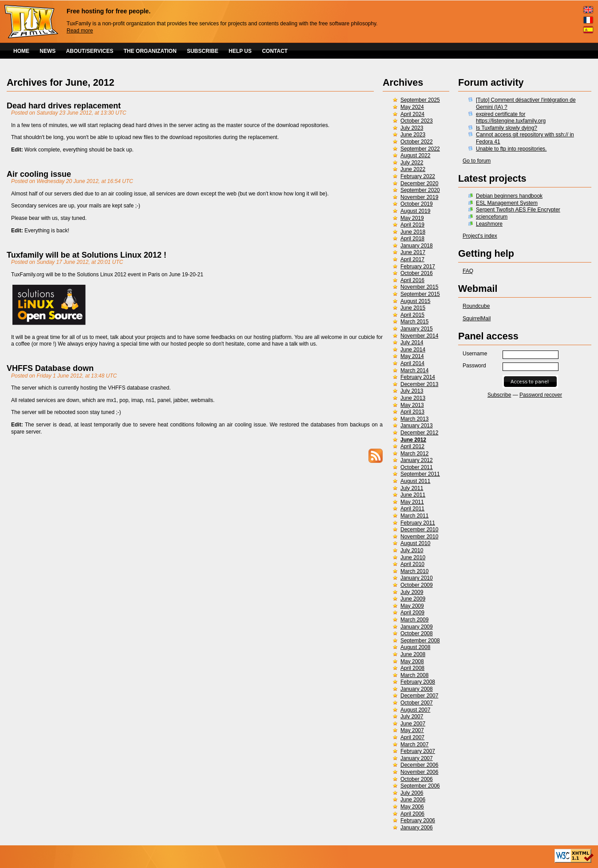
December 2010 (419, 530)
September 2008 (420, 641)
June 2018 (413, 232)
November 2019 (419, 197)
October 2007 (417, 703)
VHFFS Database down (50, 368)
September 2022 (420, 149)
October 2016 (417, 273)
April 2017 (412, 259)
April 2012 (412, 446)
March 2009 (414, 620)
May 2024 (412, 107)
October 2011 (417, 467)
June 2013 (413, 398)
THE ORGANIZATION (150, 51)
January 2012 (417, 460)
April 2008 (412, 668)
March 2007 (414, 745)
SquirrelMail (477, 319)
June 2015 (413, 308)
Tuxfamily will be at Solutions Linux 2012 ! (87, 255)
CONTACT (275, 51)
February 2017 (418, 267)
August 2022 (415, 155)
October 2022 (417, 142)
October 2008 (417, 633)
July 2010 (412, 550)
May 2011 (412, 502)
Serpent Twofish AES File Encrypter (518, 210)
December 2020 (419, 183)
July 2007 (412, 717)
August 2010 (415, 543)
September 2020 (420, 190)
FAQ (468, 271)
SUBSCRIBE (203, 51)
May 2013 (412, 405)
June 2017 (413, 252)
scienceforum (492, 217)
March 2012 (414, 454)
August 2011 (415, 481)
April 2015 (412, 315)
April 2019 (412, 225)
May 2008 (412, 661)
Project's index (480, 236)
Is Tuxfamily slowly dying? (507, 128)
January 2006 (417, 828)
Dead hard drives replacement (64, 106)
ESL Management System (507, 203)
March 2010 (414, 571)
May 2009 (412, 606)
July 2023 (412, 128)
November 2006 (419, 772)
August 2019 (415, 211)
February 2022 (418, 176)
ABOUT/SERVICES (90, 51)
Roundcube (476, 306)
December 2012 (419, 433)
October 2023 (417, 121)
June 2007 (413, 724)
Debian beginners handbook (509, 196)
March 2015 (414, 322)
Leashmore (489, 224)
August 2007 (415, 710)
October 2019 (417, 204)
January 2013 (417, 426)
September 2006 (420, 786)
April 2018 (412, 239)
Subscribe (499, 395)
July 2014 (412, 342)
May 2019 (412, 218)
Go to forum (477, 161)
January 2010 (417, 578)
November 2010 (419, 537)
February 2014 (418, 377)
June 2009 (413, 599)
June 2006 (413, 800)
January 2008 (417, 689)
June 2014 (413, 350)
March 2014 (414, 370)
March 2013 (414, 419)
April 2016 (412, 280)
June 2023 (413, 135)
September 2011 (420, 474)
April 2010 (412, 564)
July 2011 (412, 488)
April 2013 (412, 412)
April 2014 (412, 363)
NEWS (48, 51)
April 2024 (412, 114)
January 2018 (417, 246)
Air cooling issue (39, 174)
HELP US (240, 51)
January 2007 (417, 758)
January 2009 (417, 627)
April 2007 (412, 737)
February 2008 (418, 682)
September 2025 (420, 100)
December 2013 (419, 384)
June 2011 (413, 495)
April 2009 (412, 613)
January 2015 (417, 329)
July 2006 (412, 793)
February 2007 (418, 751)
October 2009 (417, 585)
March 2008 (414, 675)
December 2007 (419, 696)
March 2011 (414, 516)
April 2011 (412, 509)
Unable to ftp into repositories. (511, 149)
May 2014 (412, 356)
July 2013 (412, 391)
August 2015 (415, 301)
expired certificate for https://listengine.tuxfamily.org (511, 118)
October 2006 (417, 779)
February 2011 (418, 523)
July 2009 (412, 592)
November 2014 (419, 336)
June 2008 (413, 654)
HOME (21, 51)
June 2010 (413, 557)
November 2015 (419, 287)
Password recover (541, 395)
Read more (80, 31)
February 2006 (418, 820)
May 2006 (412, 807)
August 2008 (415, 647)
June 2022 (413, 169)
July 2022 (412, 163)
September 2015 (420, 294)
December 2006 (419, 765)
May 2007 (412, 730)
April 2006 (412, 814)
